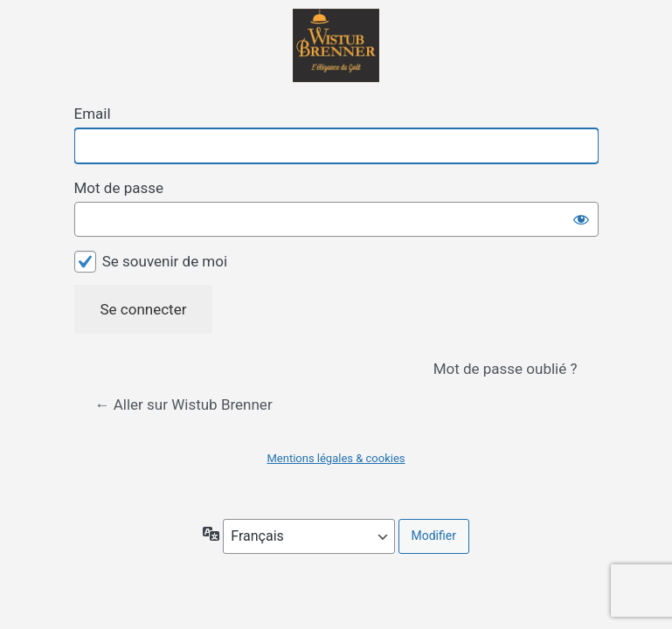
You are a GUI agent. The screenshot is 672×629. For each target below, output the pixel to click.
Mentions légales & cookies (336, 458)
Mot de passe (119, 188)
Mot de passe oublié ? (506, 369)
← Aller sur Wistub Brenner (184, 404)
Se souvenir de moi (165, 261)
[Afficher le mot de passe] (581, 219)
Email (93, 114)
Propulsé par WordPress (336, 45)
